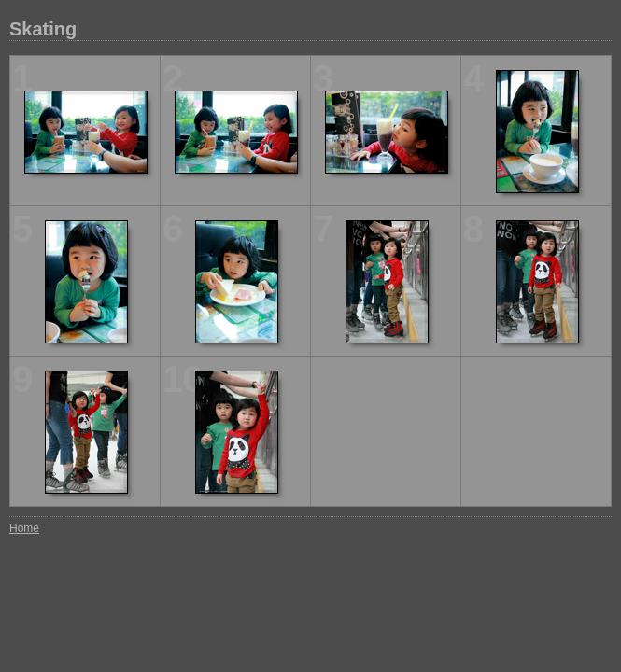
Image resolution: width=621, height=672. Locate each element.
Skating (43, 29)
